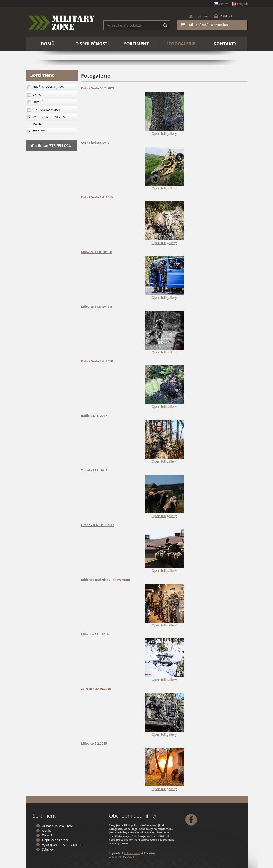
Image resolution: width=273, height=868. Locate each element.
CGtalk (131, 857)
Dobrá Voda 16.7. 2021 (98, 88)
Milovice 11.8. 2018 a (97, 307)
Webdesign (116, 857)
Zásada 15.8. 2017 (94, 470)
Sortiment (42, 75)
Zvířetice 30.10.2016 (96, 689)
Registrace (202, 16)
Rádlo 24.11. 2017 (94, 416)
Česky (221, 4)
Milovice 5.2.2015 (94, 743)
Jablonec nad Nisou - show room (106, 580)
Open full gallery (164, 133)
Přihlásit (226, 16)
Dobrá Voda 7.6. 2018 (97, 361)
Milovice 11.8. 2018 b (97, 252)
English (240, 4)
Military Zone (132, 853)
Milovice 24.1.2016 (95, 634)
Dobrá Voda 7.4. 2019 (97, 197)
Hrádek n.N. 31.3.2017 (98, 525)
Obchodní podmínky (133, 815)
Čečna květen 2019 (95, 143)
